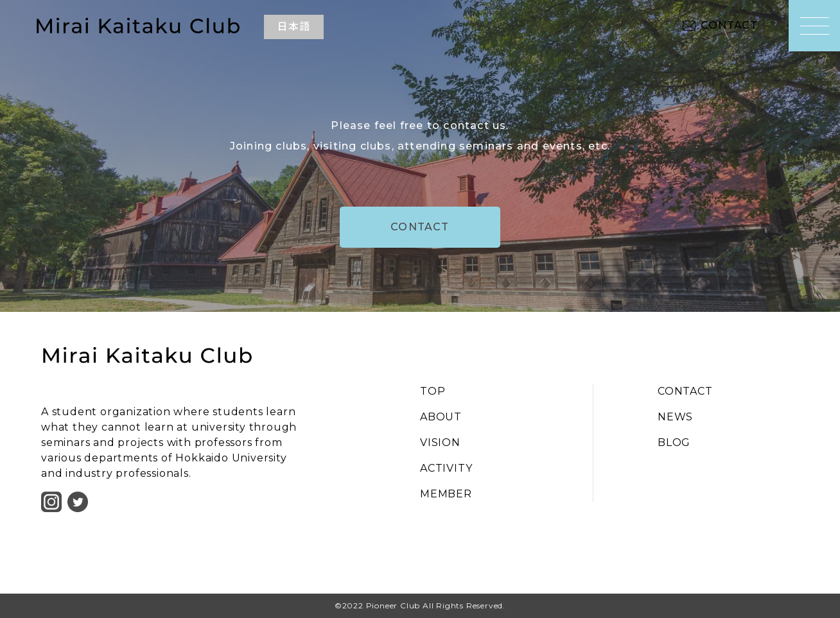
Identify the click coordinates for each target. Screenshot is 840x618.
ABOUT (441, 417)
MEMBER (446, 494)
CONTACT (729, 25)
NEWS (675, 417)
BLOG (674, 442)
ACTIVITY (446, 468)
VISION (440, 442)
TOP (433, 391)
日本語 (293, 27)
